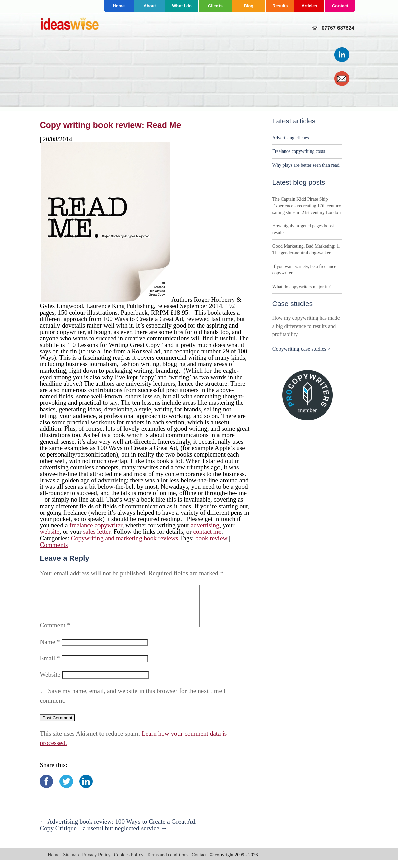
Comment (55, 633)
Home (119, 6)
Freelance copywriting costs (299, 151)
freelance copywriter (96, 525)
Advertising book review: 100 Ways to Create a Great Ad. (118, 830)
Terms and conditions (167, 863)
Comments (54, 545)
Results (280, 6)
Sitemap (71, 863)
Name (50, 650)
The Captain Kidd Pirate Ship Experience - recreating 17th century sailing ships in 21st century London (307, 206)
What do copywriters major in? (302, 287)
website (50, 532)
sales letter (96, 532)
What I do (182, 6)
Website (50, 682)
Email (50, 666)
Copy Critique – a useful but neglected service (103, 836)
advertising (205, 525)
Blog (249, 6)
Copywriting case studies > (302, 349)
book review (211, 538)
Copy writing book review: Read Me (110, 125)
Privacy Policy (96, 863)
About (150, 6)
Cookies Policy (129, 863)
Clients (215, 6)
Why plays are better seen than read (306, 165)
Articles (309, 6)
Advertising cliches (290, 138)
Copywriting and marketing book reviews (125, 538)
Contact (340, 6)
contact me (207, 532)
